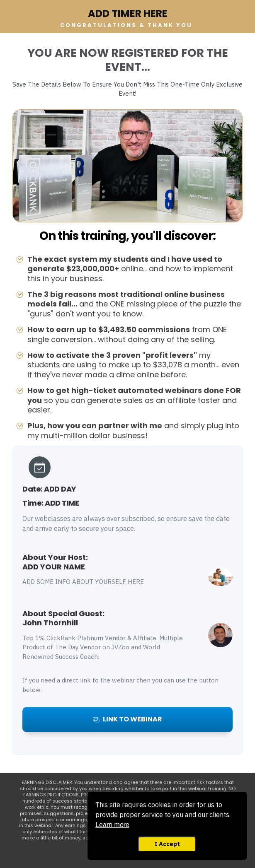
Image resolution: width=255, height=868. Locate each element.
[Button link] (127, 720)
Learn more (112, 825)
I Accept (167, 844)
